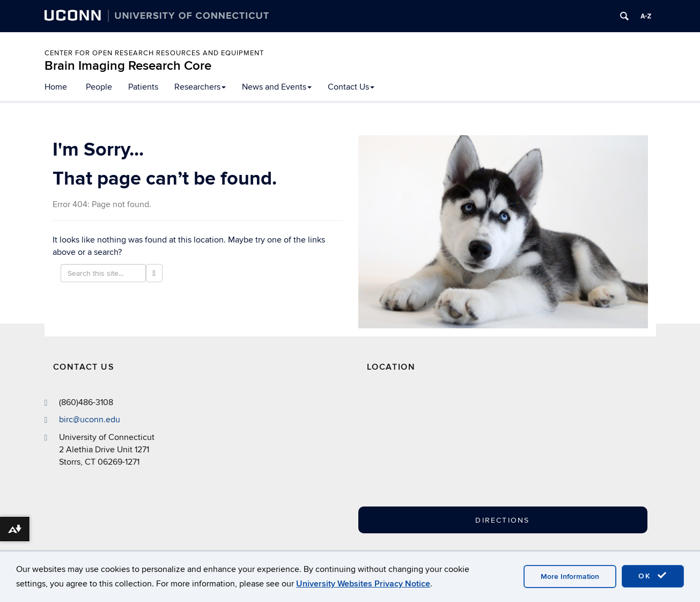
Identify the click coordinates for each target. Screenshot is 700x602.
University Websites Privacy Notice (363, 584)
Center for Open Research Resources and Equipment (154, 53)
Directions (502, 520)
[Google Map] (466, 450)
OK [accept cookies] (653, 576)
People (99, 87)
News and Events (277, 87)
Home (56, 87)
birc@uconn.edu (90, 420)
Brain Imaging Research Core (128, 66)
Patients (143, 87)
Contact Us (351, 87)
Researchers (200, 87)
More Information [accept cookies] (570, 577)
